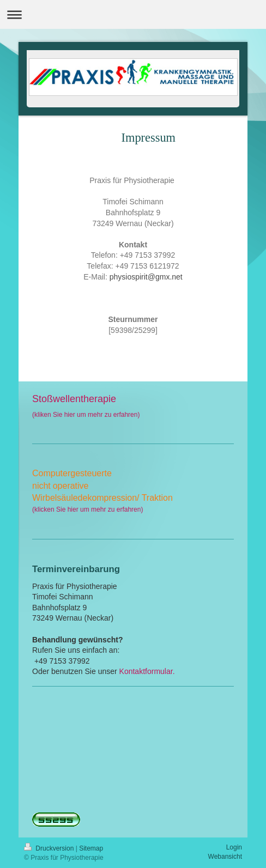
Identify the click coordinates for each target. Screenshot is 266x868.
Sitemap (91, 848)
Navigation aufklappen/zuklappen (133, 14)
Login (234, 847)
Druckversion (50, 848)
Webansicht (225, 857)
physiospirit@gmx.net (146, 277)
